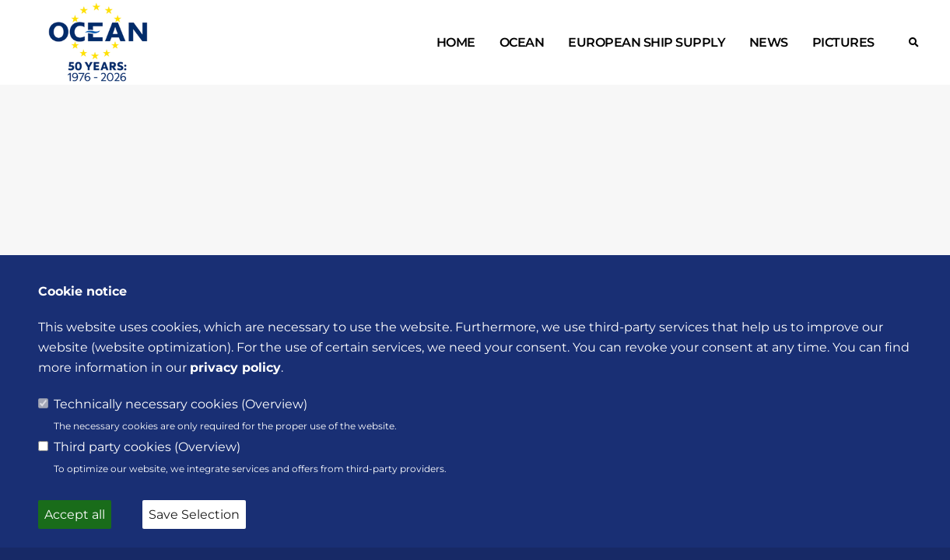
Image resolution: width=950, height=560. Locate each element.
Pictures (843, 42)
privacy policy (235, 367)
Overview (274, 404)
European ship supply (647, 42)
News (769, 42)
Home (456, 42)
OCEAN (522, 42)
